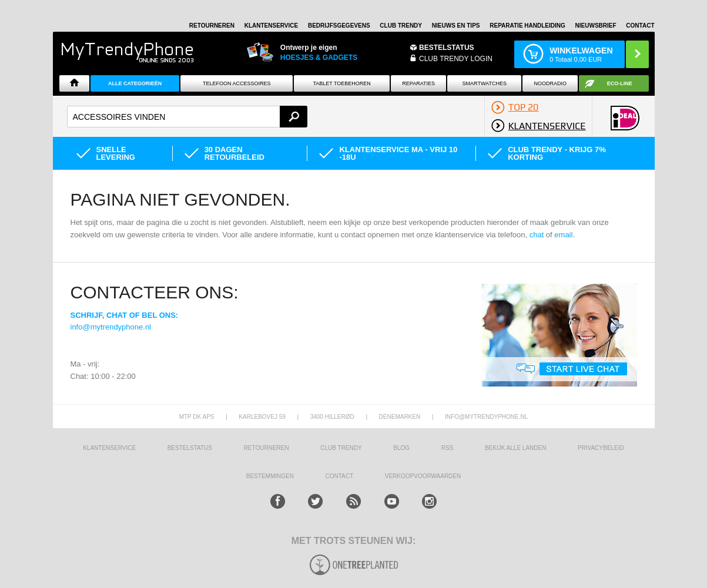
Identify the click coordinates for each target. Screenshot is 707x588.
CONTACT (340, 476)
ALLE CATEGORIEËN (135, 83)
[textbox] (187, 117)
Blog (401, 448)
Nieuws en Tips (456, 26)
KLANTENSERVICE (272, 26)
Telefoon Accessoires (237, 83)
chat (537, 235)
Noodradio (550, 83)
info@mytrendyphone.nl (111, 327)
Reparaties (418, 83)
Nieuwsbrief (596, 26)
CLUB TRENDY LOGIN (456, 59)
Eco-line (620, 83)
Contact (640, 26)
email (563, 235)
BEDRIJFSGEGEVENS (339, 26)
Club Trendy (401, 26)
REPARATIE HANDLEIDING (527, 26)
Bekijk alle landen (516, 448)
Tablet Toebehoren (341, 83)
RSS (448, 448)
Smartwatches (485, 83)
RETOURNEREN (212, 26)
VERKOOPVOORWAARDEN (423, 476)
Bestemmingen (270, 476)
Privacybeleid (601, 448)
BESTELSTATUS (447, 48)
